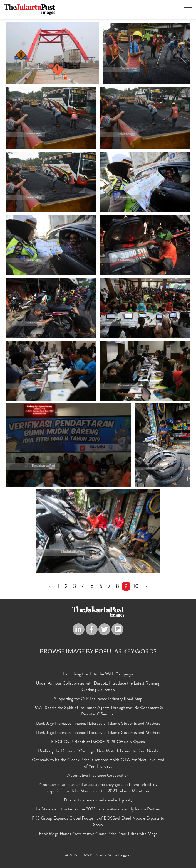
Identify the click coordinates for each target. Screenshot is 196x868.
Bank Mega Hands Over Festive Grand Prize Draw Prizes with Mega (98, 834)
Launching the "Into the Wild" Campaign (98, 675)
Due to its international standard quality (98, 801)
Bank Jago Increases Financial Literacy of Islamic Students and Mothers (98, 724)
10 (136, 587)
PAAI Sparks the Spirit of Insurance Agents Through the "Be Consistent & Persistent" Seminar (98, 711)
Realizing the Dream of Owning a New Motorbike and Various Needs (98, 751)
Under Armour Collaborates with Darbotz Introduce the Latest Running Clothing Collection (98, 687)
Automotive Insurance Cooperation (98, 776)
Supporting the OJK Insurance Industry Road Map (98, 699)
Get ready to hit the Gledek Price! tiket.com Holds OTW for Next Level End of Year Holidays (98, 763)
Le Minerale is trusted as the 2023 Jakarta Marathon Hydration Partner (98, 810)
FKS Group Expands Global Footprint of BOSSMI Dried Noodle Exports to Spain (98, 822)
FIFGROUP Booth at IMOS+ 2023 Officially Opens (98, 742)
